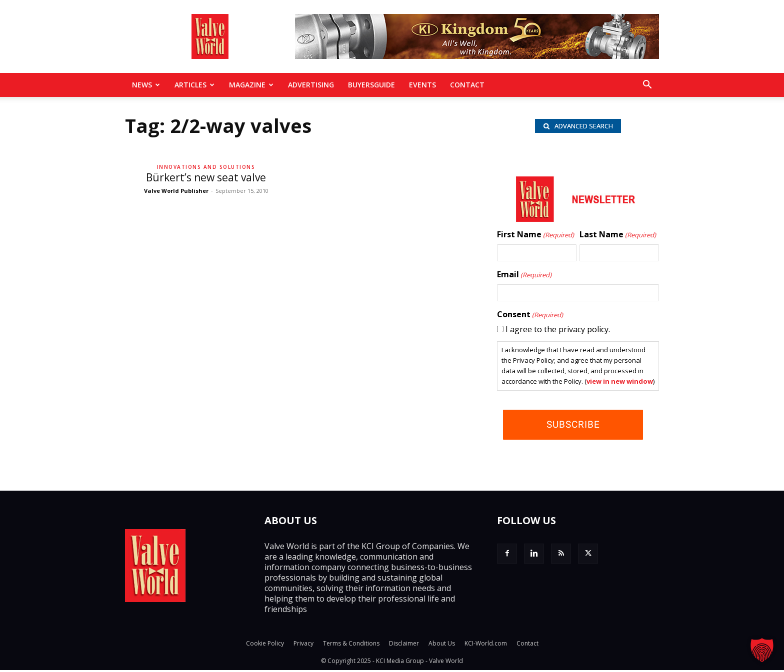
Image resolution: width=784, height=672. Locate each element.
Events (422, 85)
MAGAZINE (251, 85)
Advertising (311, 85)
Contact (467, 85)
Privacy (303, 645)
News (146, 85)
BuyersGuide (371, 85)
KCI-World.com (486, 645)
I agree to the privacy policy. (558, 331)
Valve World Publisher (176, 191)
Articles (194, 85)
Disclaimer (404, 645)
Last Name (618, 237)
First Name (535, 237)
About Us (442, 645)
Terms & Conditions (351, 645)
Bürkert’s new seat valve (206, 177)
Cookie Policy (265, 645)
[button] (647, 85)
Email (524, 277)
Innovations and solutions (206, 167)
